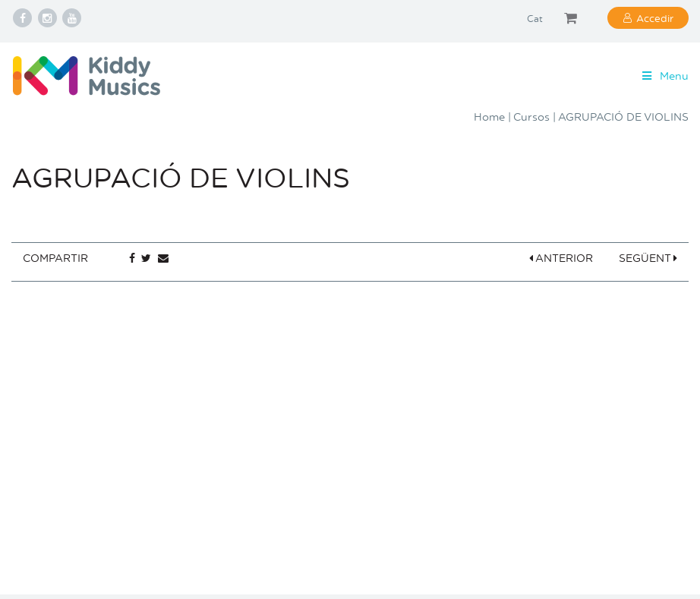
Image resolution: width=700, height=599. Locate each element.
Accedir (655, 18)
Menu (664, 76)
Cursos (531, 117)
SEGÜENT (648, 258)
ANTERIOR (561, 258)
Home (489, 117)
